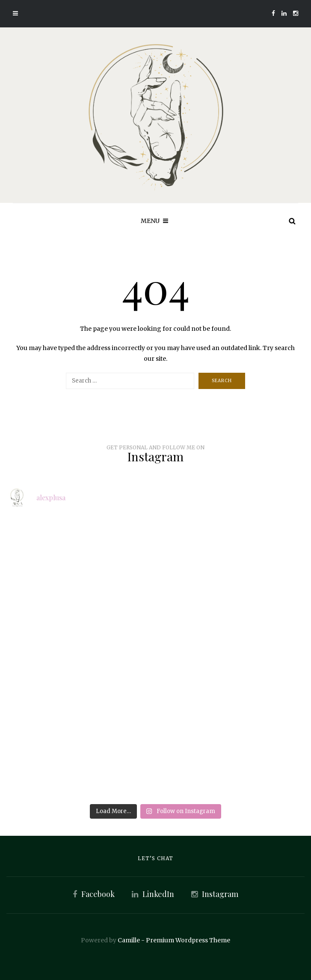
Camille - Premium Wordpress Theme (174, 940)
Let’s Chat (155, 858)
